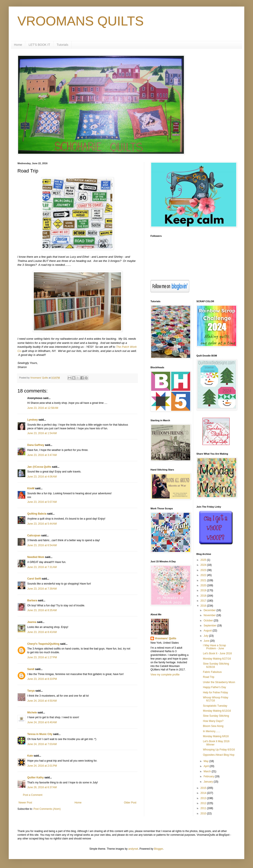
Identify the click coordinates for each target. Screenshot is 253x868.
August (208, 631)
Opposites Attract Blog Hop (219, 755)
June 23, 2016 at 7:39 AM (42, 589)
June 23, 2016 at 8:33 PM (42, 679)
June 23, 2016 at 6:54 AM (42, 545)
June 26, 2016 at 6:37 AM (42, 787)
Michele (32, 713)
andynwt (133, 849)
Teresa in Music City (40, 734)
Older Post (130, 803)
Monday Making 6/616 (216, 736)
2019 (204, 590)
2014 (204, 793)
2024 (204, 565)
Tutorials (62, 45)
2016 (204, 606)
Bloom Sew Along (213, 726)
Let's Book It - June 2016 (217, 653)
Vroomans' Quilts (166, 638)
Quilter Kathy (35, 778)
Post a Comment (33, 795)
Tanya (31, 691)
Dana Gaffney (36, 445)
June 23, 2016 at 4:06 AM (42, 477)
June (207, 641)
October (209, 621)
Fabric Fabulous (212, 672)
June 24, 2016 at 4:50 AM (42, 701)
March (208, 771)
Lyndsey (32, 420)
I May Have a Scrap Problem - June (214, 647)
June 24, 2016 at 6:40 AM (42, 722)
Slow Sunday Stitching (216, 716)
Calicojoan (34, 535)
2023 (204, 570)
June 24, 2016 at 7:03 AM (42, 744)
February (209, 776)
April (206, 766)
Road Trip (209, 677)
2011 (204, 808)
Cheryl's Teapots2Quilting (43, 644)
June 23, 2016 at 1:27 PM (42, 657)
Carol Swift (34, 579)
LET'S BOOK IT (39, 45)
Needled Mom (36, 557)
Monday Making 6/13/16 (217, 711)
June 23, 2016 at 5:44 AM (42, 524)
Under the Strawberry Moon (219, 682)
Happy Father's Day (214, 687)
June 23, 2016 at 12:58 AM (43, 408)
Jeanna (32, 622)
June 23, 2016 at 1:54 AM (42, 433)
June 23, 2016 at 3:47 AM (42, 455)
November (210, 615)
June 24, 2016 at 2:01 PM (42, 766)
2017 (204, 601)
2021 (204, 580)
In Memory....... (211, 731)
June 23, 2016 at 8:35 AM (42, 610)
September (210, 626)
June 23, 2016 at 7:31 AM (42, 567)
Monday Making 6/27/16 (217, 659)
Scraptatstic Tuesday (215, 706)
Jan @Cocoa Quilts (39, 467)
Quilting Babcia (37, 514)
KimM (31, 488)
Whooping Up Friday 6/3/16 (219, 750)
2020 (204, 585)
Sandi (31, 669)
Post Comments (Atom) (47, 809)
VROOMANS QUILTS (81, 21)
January (209, 782)
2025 (204, 560)
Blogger (158, 849)
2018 (204, 596)
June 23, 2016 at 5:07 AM (42, 502)
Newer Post (25, 803)
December (210, 610)
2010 (204, 813)
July (206, 636)
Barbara (32, 600)
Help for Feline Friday (215, 692)
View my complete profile (165, 675)
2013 (204, 798)
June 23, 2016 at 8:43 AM (42, 632)
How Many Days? (213, 721)
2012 (204, 803)
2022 (204, 575)
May (206, 761)
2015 (204, 788)
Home (18, 45)
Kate (30, 756)
